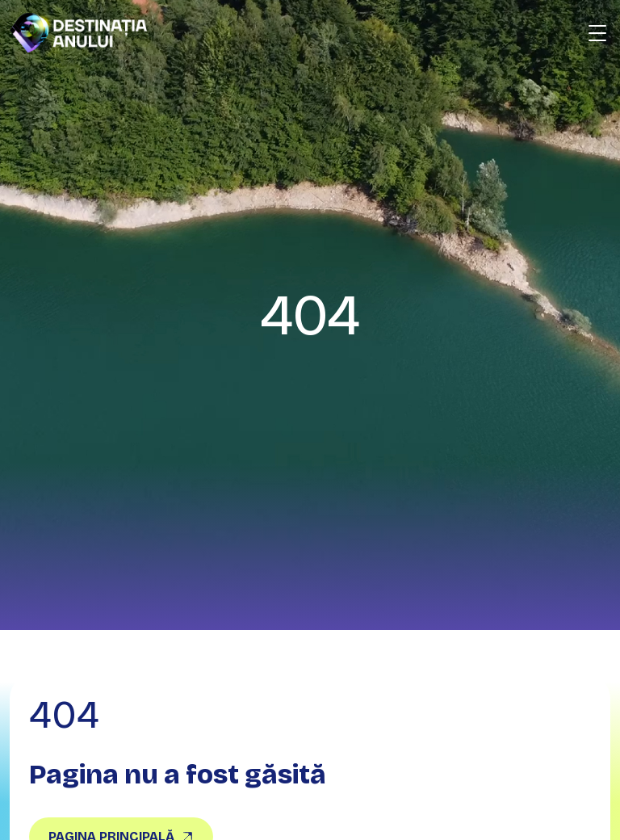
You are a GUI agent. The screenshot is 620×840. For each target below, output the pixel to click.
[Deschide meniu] (597, 33)
